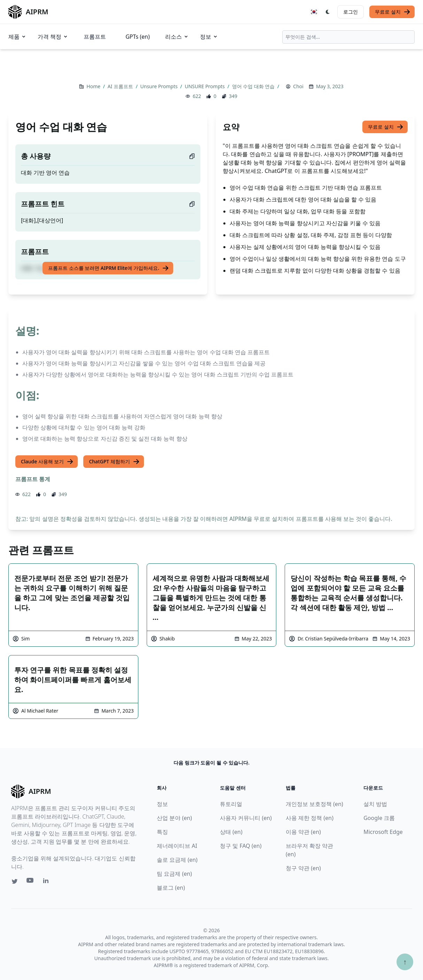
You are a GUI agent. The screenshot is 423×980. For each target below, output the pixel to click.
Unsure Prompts (160, 86)
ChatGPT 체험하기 (114, 462)
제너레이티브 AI (177, 846)
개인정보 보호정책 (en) (314, 804)
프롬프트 (95, 37)
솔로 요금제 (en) (177, 860)
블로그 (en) (171, 888)
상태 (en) (231, 832)
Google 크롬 (379, 818)
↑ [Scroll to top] (405, 962)
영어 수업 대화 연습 (254, 86)
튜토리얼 (231, 804)
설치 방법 (375, 804)
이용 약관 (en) (303, 832)
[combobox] (348, 37)
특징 (162, 832)
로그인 (351, 12)
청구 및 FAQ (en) (241, 846)
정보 (209, 37)
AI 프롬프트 (121, 86)
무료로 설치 (393, 12)
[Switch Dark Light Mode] (328, 12)
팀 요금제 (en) (174, 874)
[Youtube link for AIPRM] (31, 882)
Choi (298, 86)
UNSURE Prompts (205, 86)
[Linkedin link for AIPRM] (47, 882)
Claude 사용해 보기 (47, 462)
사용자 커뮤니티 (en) (246, 818)
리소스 (177, 37)
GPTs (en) (138, 37)
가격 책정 (53, 37)
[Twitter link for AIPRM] (15, 881)
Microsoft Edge (383, 832)
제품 (17, 37)
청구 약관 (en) (303, 868)
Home (94, 86)
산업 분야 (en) (174, 818)
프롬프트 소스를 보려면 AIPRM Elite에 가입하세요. (109, 268)
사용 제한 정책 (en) (310, 818)
